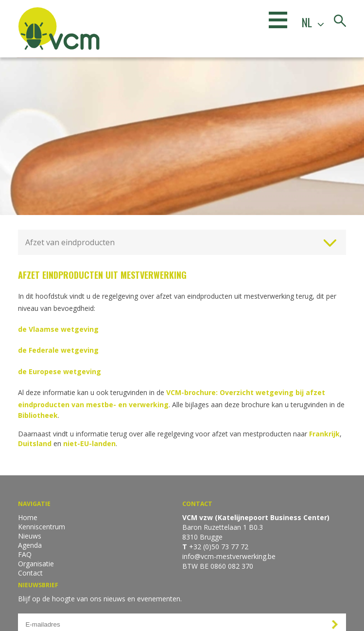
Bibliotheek (38, 415)
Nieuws (30, 536)
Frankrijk (324, 434)
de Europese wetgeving (60, 371)
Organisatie (36, 564)
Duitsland (36, 443)
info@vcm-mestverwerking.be (229, 556)
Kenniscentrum (42, 527)
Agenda (30, 545)
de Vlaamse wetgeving (58, 329)
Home (28, 517)
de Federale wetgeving (58, 350)
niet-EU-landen (89, 443)
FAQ (25, 554)
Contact (30, 573)
